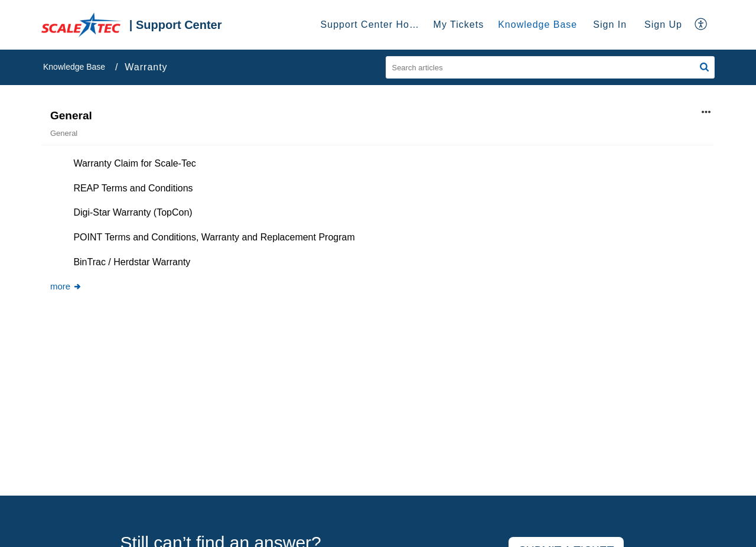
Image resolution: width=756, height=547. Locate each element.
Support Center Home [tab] (372, 25)
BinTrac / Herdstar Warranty (132, 262)
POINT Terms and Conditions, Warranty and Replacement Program (214, 237)
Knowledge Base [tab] (537, 25)
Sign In (610, 25)
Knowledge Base (74, 67)
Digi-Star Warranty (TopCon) (133, 212)
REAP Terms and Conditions (133, 188)
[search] (550, 67)
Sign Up (663, 25)
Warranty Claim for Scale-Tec (134, 163)
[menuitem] (610, 25)
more (66, 286)
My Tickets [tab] (459, 25)
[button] (704, 67)
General (71, 115)
